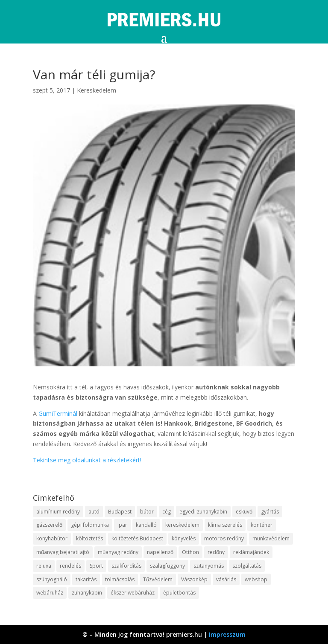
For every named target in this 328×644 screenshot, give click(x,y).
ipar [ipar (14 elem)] (122, 525)
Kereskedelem (97, 90)
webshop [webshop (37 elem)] (256, 579)
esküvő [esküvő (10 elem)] (244, 512)
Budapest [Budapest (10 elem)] (120, 512)
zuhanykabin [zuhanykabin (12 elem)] (87, 593)
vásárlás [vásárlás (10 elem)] (226, 579)
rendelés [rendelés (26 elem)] (70, 566)
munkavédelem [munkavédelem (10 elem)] (271, 538)
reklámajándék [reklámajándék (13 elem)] (251, 552)
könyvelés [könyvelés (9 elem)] (184, 538)
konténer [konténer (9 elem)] (262, 525)
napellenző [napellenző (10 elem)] (160, 552)
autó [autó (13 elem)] (94, 512)
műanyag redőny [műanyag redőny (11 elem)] (118, 552)
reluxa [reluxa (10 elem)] (44, 566)
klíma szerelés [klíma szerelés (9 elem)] (225, 525)
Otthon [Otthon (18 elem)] (190, 552)
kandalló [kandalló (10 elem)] (146, 525)
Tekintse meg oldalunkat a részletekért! (87, 460)
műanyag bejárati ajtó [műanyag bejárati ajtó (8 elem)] (63, 552)
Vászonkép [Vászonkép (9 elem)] (194, 579)
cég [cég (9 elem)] (167, 512)
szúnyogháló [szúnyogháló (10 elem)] (52, 579)
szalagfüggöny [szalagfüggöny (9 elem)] (167, 566)
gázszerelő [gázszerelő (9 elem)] (49, 525)
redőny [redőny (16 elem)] (216, 552)
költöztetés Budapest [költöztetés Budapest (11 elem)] (137, 538)
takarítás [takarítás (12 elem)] (86, 579)
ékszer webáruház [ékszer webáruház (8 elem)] (133, 593)
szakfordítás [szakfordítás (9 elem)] (126, 566)
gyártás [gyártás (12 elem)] (270, 512)
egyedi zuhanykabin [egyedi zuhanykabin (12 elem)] (203, 512)
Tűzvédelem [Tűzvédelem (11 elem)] (158, 579)
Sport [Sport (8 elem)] (96, 566)
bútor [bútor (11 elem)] (147, 512)
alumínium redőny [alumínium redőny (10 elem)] (58, 512)
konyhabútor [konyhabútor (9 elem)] (52, 538)
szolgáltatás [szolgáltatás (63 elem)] (247, 566)
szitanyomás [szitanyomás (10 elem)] (209, 566)
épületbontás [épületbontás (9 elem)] (179, 593)
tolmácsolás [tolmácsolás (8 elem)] (120, 579)
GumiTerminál (58, 413)
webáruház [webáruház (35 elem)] (50, 593)
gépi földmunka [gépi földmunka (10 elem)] (90, 525)
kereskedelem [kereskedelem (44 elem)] (182, 525)
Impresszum (227, 634)
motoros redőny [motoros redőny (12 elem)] (224, 538)
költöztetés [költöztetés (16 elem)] (89, 538)
